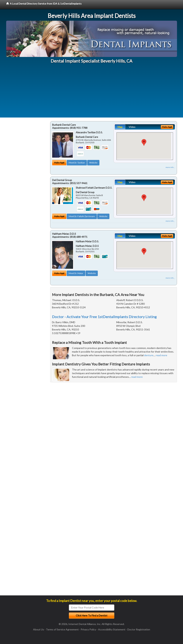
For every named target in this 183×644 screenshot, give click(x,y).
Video (132, 127)
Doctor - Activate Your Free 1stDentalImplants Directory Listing (104, 317)
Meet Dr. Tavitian (77, 163)
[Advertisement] (91, 92)
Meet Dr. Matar (76, 273)
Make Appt (59, 163)
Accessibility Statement (112, 629)
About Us (39, 629)
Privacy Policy (88, 629)
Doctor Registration (139, 629)
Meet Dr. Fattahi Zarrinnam (82, 216)
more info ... (170, 167)
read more (161, 355)
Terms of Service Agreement (62, 629)
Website (93, 163)
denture (149, 355)
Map (120, 127)
